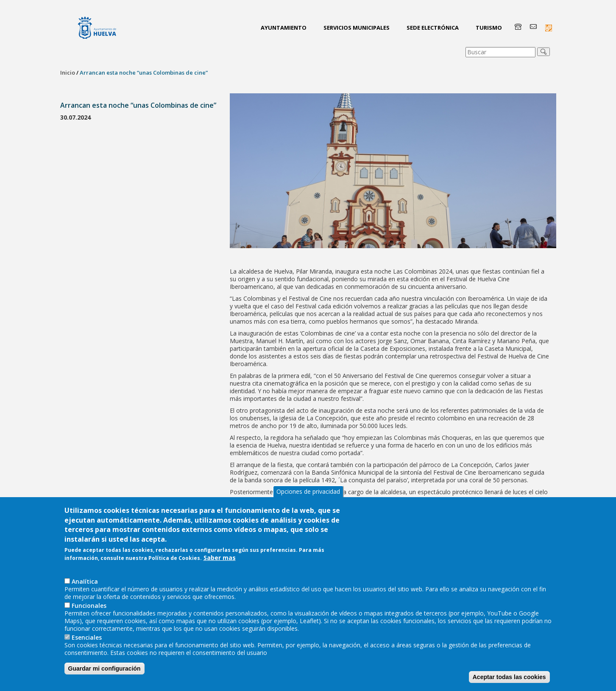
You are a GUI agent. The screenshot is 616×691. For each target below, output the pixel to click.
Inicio (68, 73)
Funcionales (89, 610)
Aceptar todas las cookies (509, 682)
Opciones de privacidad (308, 496)
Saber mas (220, 562)
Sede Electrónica (433, 28)
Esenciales (87, 642)
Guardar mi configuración (105, 673)
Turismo (489, 28)
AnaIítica (85, 586)
